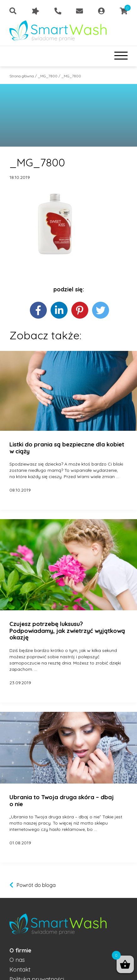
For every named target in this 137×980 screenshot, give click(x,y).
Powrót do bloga (36, 885)
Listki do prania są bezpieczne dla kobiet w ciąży (67, 448)
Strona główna (22, 76)
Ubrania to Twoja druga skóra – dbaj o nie (62, 801)
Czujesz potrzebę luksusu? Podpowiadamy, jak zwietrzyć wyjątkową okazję (67, 631)
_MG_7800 (48, 76)
